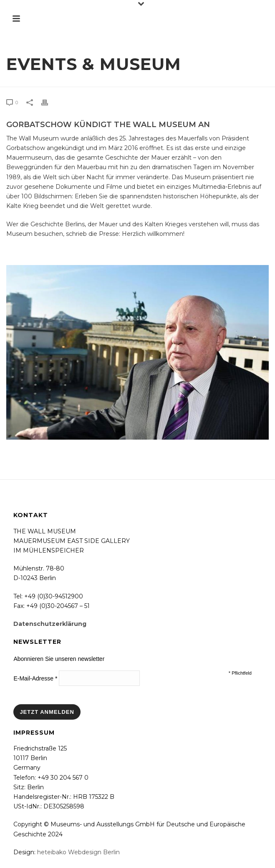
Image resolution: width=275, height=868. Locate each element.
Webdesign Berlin (94, 852)
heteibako (52, 852)
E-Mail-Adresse (35, 678)
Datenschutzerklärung (50, 624)
